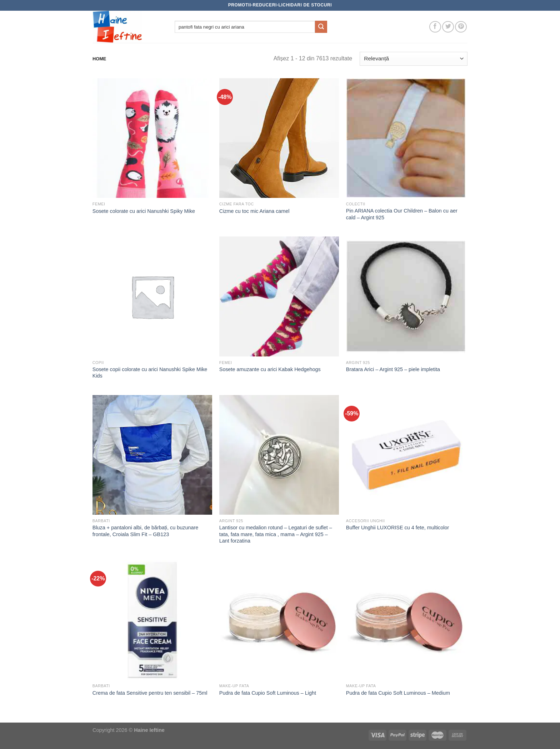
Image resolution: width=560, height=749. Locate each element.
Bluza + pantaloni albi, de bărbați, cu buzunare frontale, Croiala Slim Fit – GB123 (145, 531)
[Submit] (321, 27)
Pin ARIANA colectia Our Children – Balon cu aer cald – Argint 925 (402, 214)
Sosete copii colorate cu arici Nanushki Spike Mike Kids (150, 373)
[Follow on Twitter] (448, 27)
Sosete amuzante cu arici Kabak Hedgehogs (270, 369)
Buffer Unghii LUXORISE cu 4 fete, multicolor (397, 528)
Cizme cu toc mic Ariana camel (254, 211)
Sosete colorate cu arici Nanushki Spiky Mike (144, 211)
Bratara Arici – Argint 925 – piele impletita (393, 369)
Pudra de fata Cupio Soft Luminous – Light (268, 693)
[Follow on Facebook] (435, 27)
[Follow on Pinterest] (461, 27)
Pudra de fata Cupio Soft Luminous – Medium (398, 693)
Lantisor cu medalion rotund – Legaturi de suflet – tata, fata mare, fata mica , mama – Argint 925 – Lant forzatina (276, 534)
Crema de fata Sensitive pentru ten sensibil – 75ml (150, 693)
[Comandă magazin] (414, 59)
